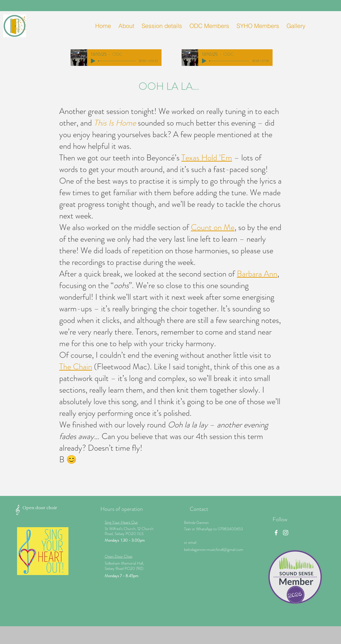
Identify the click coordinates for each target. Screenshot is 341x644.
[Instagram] (286, 533)
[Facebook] (276, 533)
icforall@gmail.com (228, 549)
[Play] (93, 61)
